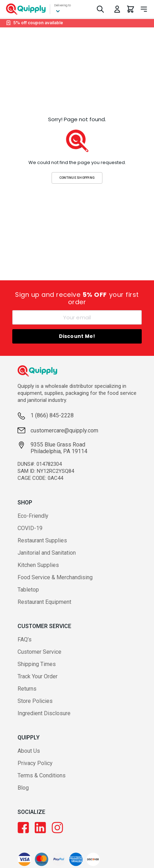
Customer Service (39, 652)
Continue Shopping (77, 178)
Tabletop (28, 590)
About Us (29, 751)
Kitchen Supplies (38, 565)
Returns (27, 689)
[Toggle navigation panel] (144, 9)
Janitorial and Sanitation (47, 553)
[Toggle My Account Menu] (117, 9)
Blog (23, 788)
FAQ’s (25, 639)
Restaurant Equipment (44, 602)
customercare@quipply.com (64, 430)
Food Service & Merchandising (55, 577)
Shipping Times (37, 664)
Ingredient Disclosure (44, 713)
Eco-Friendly (33, 516)
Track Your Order (38, 676)
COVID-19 (30, 528)
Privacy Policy (35, 763)
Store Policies (35, 701)
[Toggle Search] (100, 9)
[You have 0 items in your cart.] (130, 9)
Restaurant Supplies (42, 540)
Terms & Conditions (42, 775)
